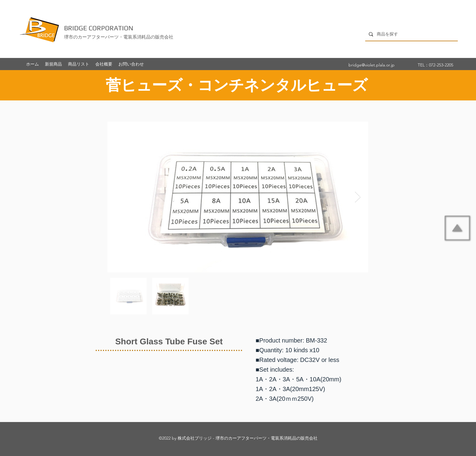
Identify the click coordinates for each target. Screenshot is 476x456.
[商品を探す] (411, 34)
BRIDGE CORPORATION (99, 28)
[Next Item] (358, 197)
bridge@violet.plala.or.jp (372, 65)
